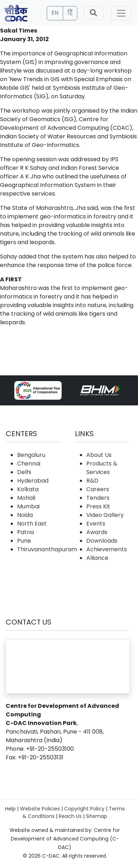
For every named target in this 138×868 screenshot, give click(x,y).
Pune (24, 541)
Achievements (107, 549)
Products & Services (102, 468)
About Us (99, 455)
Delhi (24, 472)
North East (32, 524)
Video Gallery (105, 515)
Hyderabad (33, 481)
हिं (70, 13)
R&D (92, 481)
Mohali (26, 498)
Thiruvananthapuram (47, 549)
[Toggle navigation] (121, 13)
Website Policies (40, 809)
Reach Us (70, 816)
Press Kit (98, 506)
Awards (97, 532)
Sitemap (96, 816)
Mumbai (28, 506)
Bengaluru (31, 455)
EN (55, 13)
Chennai (29, 463)
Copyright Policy (84, 809)
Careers (98, 489)
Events (96, 524)
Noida (25, 515)
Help (10, 809)
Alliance (97, 558)
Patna (25, 532)
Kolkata (28, 489)
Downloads (102, 541)
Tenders (98, 498)
